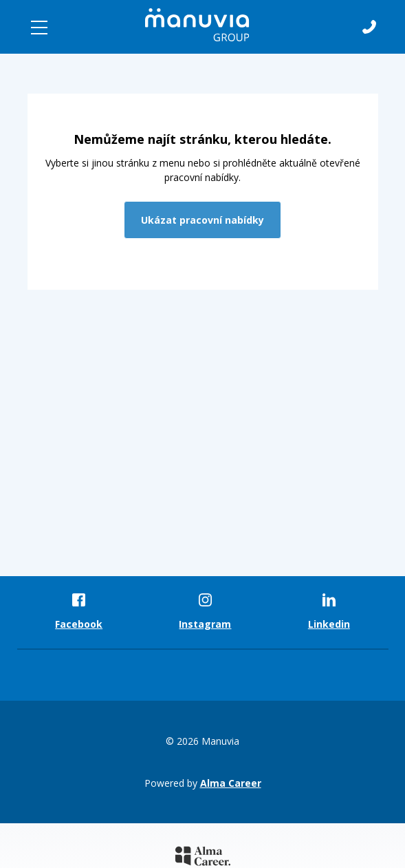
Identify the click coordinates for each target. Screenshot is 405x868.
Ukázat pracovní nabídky (203, 220)
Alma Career (231, 783)
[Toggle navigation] (39, 28)
